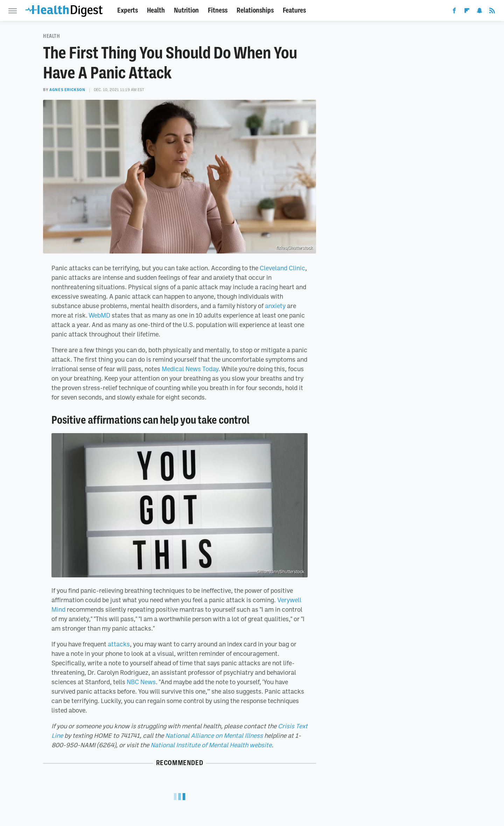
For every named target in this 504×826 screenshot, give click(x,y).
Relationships (255, 10)
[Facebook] (454, 12)
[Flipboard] (467, 12)
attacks (119, 644)
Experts (128, 10)
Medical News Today (190, 369)
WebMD (99, 315)
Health (156, 10)
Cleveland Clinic (282, 268)
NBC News (141, 682)
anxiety (275, 306)
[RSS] (492, 12)
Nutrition (186, 10)
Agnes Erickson (67, 90)
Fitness (218, 10)
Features (294, 10)
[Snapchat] (479, 12)
